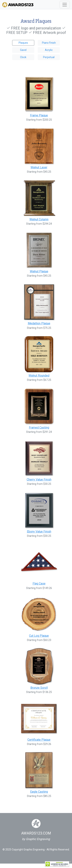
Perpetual (49, 57)
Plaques (23, 43)
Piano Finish (49, 43)
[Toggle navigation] (65, 5)
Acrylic (49, 50)
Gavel (23, 50)
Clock (23, 57)
